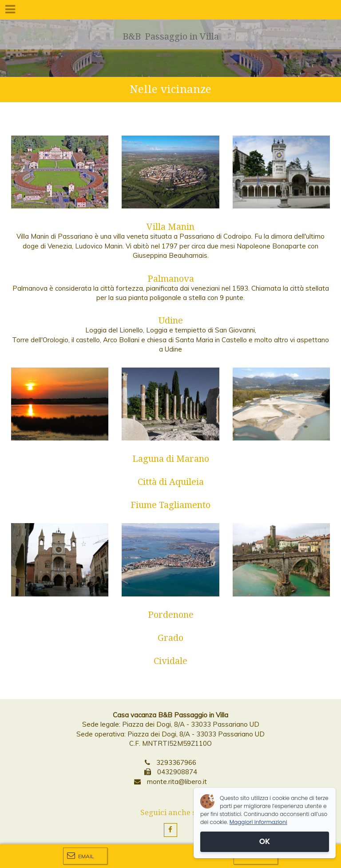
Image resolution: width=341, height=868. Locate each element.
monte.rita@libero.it (177, 782)
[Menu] (10, 10)
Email (81, 856)
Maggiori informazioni (258, 822)
